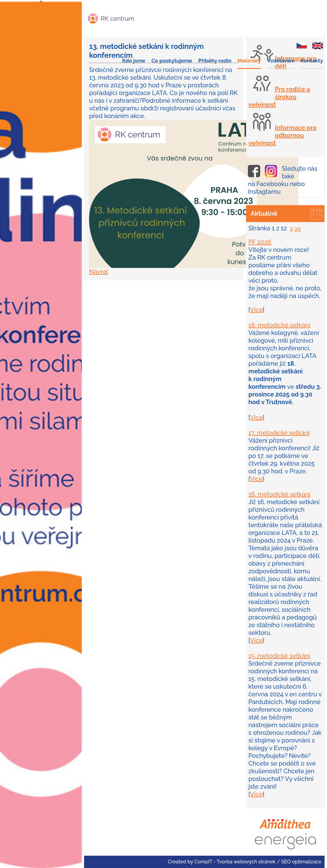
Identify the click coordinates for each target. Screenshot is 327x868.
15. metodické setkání (279, 656)
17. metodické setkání (279, 433)
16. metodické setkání (279, 494)
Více (256, 310)
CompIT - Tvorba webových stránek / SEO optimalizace (258, 862)
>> (298, 228)
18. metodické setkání (279, 325)
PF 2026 (260, 242)
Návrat (99, 272)
